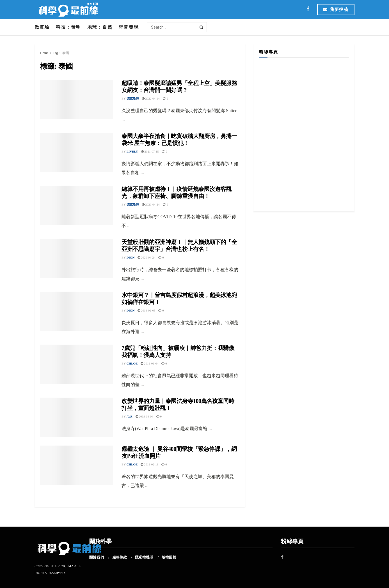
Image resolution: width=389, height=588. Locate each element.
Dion (131, 257)
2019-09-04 (149, 363)
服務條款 (120, 557)
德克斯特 (133, 98)
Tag (55, 53)
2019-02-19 (149, 464)
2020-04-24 (151, 204)
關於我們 (97, 557)
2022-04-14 (151, 98)
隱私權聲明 (144, 557)
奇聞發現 (129, 27)
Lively (132, 151)
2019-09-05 (146, 310)
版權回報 (169, 557)
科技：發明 (68, 27)
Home (44, 53)
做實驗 (42, 27)
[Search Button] (202, 27)
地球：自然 (100, 27)
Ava (130, 416)
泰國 (66, 53)
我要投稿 (336, 10)
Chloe (132, 363)
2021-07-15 (150, 151)
